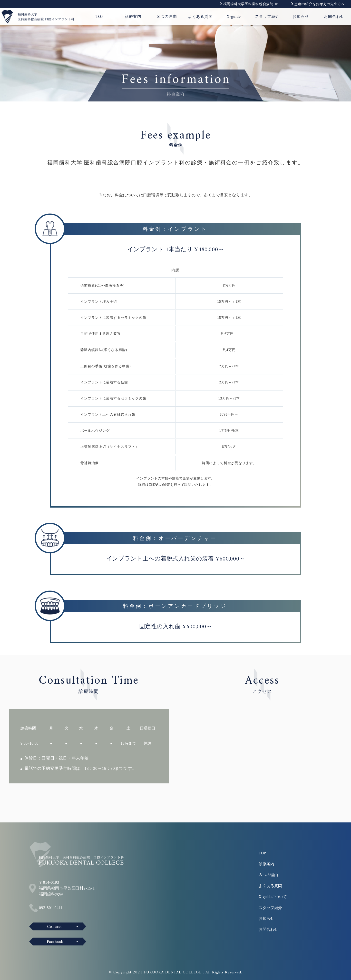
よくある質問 (200, 16)
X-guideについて (273, 897)
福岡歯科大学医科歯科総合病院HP (249, 4)
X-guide (234, 16)
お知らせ (301, 16)
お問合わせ (334, 16)
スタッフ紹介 (267, 16)
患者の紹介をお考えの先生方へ (318, 4)
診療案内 (133, 16)
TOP (100, 16)
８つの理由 (167, 16)
